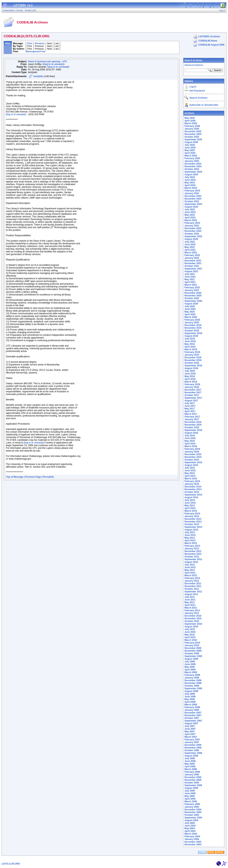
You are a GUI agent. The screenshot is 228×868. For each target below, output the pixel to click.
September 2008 (193, 688)
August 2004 (191, 820)
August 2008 (191, 691)
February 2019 (192, 352)
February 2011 (192, 610)
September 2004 (193, 818)
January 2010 (192, 645)
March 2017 (191, 414)
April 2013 (190, 540)
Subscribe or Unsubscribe (204, 105)
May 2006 (189, 764)
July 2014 (190, 500)
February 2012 (192, 578)
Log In (193, 87)
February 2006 (192, 772)
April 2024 (190, 185)
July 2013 (190, 532)
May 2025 (189, 150)
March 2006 (191, 769)
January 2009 (192, 678)
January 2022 (192, 258)
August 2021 (191, 271)
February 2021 (192, 288)
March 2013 (191, 543)
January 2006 (192, 775)
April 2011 (190, 605)
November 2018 (193, 360)
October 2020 (192, 298)
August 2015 (191, 465)
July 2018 (190, 371)
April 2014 (190, 508)
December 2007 (193, 713)
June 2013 (190, 535)
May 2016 (189, 441)
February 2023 (192, 223)
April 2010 (190, 637)
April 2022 (190, 250)
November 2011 (193, 586)
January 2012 (192, 581)
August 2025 (191, 142)
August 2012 (191, 562)
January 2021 (192, 290)
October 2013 (192, 524)
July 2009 (190, 662)
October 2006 (192, 750)
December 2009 (193, 648)
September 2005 (193, 785)
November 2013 (193, 522)
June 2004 (190, 826)
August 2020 (191, 304)
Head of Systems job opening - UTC (48, 62)
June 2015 (190, 471)
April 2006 (190, 767)
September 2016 (193, 430)
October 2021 (192, 266)
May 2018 (189, 376)
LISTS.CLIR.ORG (11, 864)
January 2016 (192, 452)
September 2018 (193, 366)
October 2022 (192, 234)
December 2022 (193, 228)
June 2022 (190, 244)
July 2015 (190, 468)
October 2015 (192, 460)
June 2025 (190, 148)
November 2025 (193, 134)
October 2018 (192, 363)
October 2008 (192, 686)
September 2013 (193, 527)
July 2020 (190, 306)
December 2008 (193, 680)
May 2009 (189, 667)
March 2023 (191, 220)
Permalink (48, 477)
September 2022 (193, 236)
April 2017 (190, 411)
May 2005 (189, 796)
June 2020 (190, 309)
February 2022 (192, 255)
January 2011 (192, 613)
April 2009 (190, 670)
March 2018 (191, 382)
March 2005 (191, 801)
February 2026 (192, 126)
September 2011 (193, 592)
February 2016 (192, 449)
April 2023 (190, 218)
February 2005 (192, 804)
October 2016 (192, 427)
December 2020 (193, 293)
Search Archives (193, 60)
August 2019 (191, 336)
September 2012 (193, 559)
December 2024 (193, 164)
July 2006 (190, 758)
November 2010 (193, 619)
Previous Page (33, 477)
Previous (40, 43)
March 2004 (191, 834)
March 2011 (191, 608)
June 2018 (190, 374)
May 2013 (189, 538)
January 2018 (192, 387)
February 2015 (192, 481)
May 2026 (189, 118)
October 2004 (192, 815)
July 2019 (190, 339)
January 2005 (192, 807)
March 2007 (191, 737)
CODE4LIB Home (208, 41)
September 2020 (193, 301)
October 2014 (192, 492)
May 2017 (189, 409)
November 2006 (193, 748)
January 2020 (192, 323)
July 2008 (190, 694)
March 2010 (191, 640)
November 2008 (193, 683)
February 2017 (192, 417)
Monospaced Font (36, 52)
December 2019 (193, 325)
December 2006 (193, 745)
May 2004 (189, 828)
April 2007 (190, 734)
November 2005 (193, 780)
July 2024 (190, 177)
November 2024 (193, 166)
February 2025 (192, 158)
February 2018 (192, 384)
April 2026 (190, 121)
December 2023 (193, 196)
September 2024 (193, 172)
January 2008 (192, 710)
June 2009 (190, 664)
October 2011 (192, 589)
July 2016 (190, 436)
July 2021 (190, 274)
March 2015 (191, 479)
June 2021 (190, 277)
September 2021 (193, 269)
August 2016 (191, 433)
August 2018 (191, 368)
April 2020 (190, 314)
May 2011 (189, 602)
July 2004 (190, 823)
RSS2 (220, 852)
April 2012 (190, 573)
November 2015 (193, 457)
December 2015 (193, 454)
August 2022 (191, 239)
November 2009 (193, 651)
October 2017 (192, 395)
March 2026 (191, 123)
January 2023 (192, 226)
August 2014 (191, 497)
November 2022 (193, 231)
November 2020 (193, 296)
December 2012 (193, 551)
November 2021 (193, 263)
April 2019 (190, 347)
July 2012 (190, 565)
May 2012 (189, 570)
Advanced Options (194, 65)
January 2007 (192, 742)
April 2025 (190, 153)
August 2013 (191, 530)
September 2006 (193, 753)
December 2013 (193, 519)
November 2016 (193, 425)
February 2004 (192, 836)
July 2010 (190, 629)
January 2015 (192, 484)
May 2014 (189, 506)
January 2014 (192, 516)
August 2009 (191, 659)
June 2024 (190, 180)
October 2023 (192, 201)
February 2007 (192, 740)
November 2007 (193, 715)
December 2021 (193, 261)
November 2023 (193, 199)
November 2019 (193, 328)
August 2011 (191, 594)
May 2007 (189, 732)
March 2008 (191, 705)
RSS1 (211, 852)
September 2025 (193, 140)
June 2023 (190, 212)
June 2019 (190, 341)
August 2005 (191, 788)
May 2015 (189, 473)
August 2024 (191, 175)
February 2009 (192, 675)
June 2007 (190, 729)
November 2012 (193, 554)
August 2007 (191, 723)
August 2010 (191, 627)
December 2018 (193, 358)
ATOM (202, 852)
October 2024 (192, 169)
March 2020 (191, 317)
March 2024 (191, 188)
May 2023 (189, 215)
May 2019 (189, 344)
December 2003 (193, 842)
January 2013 (192, 549)
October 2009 (192, 653)
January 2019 (192, 355)
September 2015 (193, 462)
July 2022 (190, 242)
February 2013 (192, 546)
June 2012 (190, 567)
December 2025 (193, 131)
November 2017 (193, 392)
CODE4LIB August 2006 (211, 45)
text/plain (39, 76)
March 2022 (191, 253)
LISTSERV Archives (209, 37)
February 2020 (192, 320)
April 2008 (190, 702)
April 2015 (190, 476)
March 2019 (191, 349)
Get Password (197, 91)
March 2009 (191, 672)
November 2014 (193, 489)
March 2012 (191, 575)
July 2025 (190, 145)
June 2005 (190, 793)
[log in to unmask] (53, 64)
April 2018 (190, 379)
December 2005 (193, 777)
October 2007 (192, 718)
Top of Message (15, 477)
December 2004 (193, 810)
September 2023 (193, 204)
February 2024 (192, 191)
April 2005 (190, 799)
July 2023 (190, 210)
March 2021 (191, 285)
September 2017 (193, 398)
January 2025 (192, 161)
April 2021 (190, 282)
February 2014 (192, 514)
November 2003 (193, 845)
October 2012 (192, 557)
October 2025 (192, 137)
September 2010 (193, 624)
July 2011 (190, 597)
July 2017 (190, 403)
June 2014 (190, 503)
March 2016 (191, 446)
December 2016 (193, 422)
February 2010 (192, 643)
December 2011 (193, 584)
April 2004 (190, 831)
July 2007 (190, 726)
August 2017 (191, 401)
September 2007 (193, 721)
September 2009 (193, 656)
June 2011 (190, 600)
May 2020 (189, 312)
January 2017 (192, 419)
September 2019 (193, 333)
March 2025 (191, 156)
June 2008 (190, 697)
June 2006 (190, 761)
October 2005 (192, 783)
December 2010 (193, 616)
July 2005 (190, 791)
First (30, 43)
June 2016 (190, 438)
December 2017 (193, 390)
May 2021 (189, 279)
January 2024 (192, 193)
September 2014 (193, 495)
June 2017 (190, 406)
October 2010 (192, 621)
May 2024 (189, 183)
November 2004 (193, 812)
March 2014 (191, 511)
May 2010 (189, 635)
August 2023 (191, 207)
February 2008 (192, 707)
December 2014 (193, 487)
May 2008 (189, 699)
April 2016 (190, 444)
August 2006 (191, 756)
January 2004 (192, 839)
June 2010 (190, 632)
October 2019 (192, 331)
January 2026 (192, 129)
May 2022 (189, 247)
